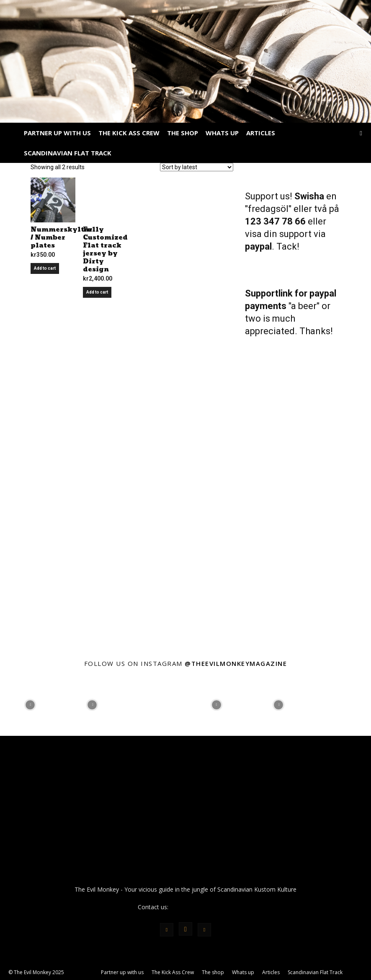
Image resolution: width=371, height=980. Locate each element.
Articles (261, 133)
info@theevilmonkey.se (201, 907)
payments (267, 306)
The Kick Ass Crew (129, 133)
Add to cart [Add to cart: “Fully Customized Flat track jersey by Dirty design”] (97, 292)
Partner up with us (57, 133)
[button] (361, 133)
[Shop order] (197, 167)
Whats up (222, 133)
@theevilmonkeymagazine (236, 663)
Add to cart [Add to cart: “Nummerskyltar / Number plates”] (45, 268)
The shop (183, 133)
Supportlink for (277, 293)
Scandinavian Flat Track (68, 153)
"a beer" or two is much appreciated (288, 318)
